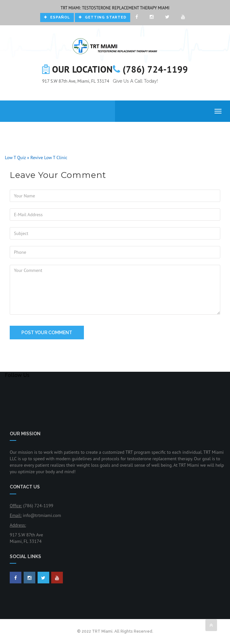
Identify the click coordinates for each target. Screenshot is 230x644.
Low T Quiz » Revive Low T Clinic (36, 158)
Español (57, 17)
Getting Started (103, 17)
